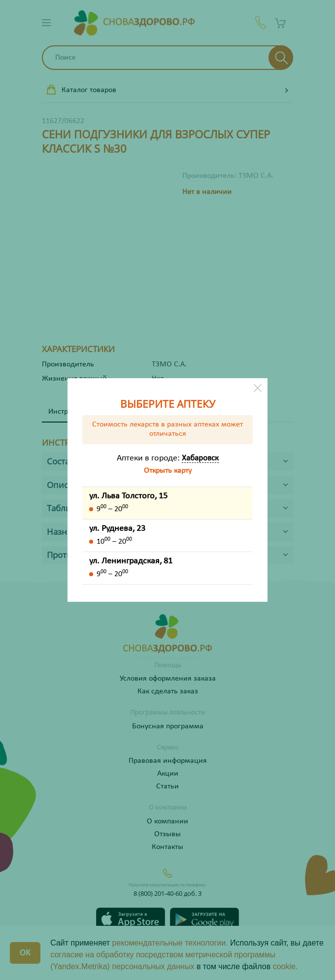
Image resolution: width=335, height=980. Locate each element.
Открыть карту (168, 471)
